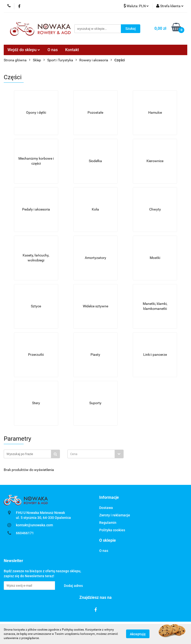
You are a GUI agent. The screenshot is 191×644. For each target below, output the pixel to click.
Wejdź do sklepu (24, 50)
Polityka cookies (112, 530)
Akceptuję (138, 634)
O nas (53, 50)
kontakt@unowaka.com (34, 525)
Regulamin (108, 523)
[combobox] (95, 454)
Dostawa (106, 508)
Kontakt (72, 50)
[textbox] (91, 454)
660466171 (25, 533)
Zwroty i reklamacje (115, 515)
